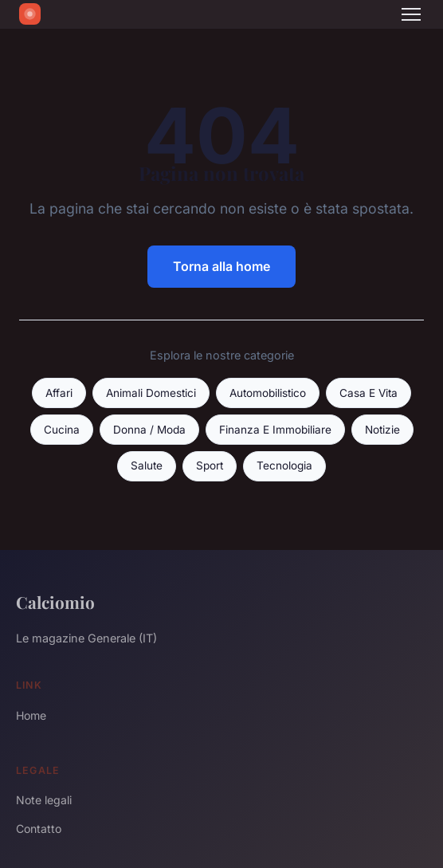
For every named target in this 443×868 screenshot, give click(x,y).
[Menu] (411, 14)
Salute (147, 465)
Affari (59, 393)
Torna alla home (221, 266)
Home (31, 715)
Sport (210, 465)
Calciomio (55, 602)
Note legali (44, 800)
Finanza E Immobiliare (275, 430)
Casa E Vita (369, 393)
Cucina (62, 430)
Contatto (39, 829)
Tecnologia (284, 465)
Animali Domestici (151, 393)
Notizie (382, 430)
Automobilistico (268, 393)
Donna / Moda (149, 430)
